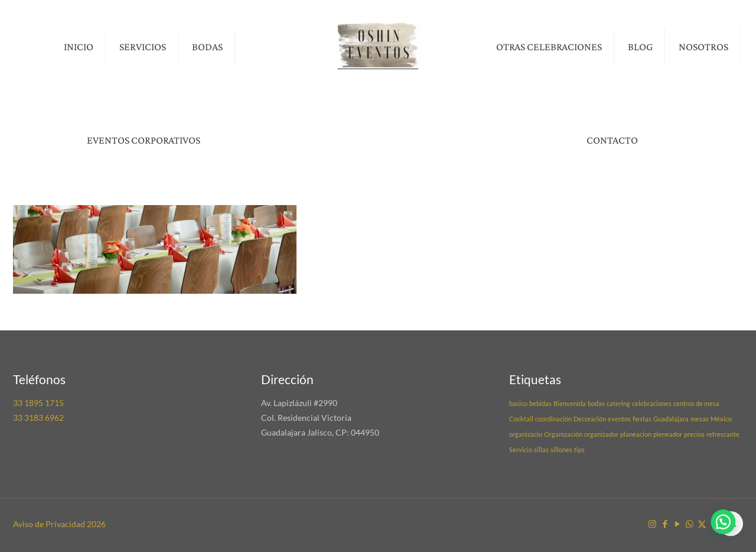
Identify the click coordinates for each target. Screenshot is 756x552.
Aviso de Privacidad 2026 (59, 524)
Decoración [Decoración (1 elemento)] (590, 419)
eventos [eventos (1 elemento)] (619, 419)
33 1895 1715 (38, 403)
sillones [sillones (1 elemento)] (561, 449)
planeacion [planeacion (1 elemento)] (636, 434)
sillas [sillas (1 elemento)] (541, 449)
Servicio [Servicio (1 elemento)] (521, 449)
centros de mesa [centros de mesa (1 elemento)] (696, 403)
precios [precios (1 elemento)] (694, 434)
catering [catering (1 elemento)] (618, 403)
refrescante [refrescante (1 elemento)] (723, 434)
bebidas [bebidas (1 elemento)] (540, 403)
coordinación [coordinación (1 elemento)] (553, 419)
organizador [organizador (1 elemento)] (601, 434)
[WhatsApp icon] (690, 524)
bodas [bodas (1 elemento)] (596, 403)
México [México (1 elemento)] (721, 419)
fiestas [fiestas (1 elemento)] (642, 419)
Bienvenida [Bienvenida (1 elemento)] (570, 403)
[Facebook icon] (665, 524)
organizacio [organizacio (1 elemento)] (526, 434)
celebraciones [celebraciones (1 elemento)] (652, 403)
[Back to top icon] (731, 524)
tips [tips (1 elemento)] (579, 449)
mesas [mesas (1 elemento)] (700, 419)
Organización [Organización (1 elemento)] (563, 434)
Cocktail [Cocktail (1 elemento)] (521, 419)
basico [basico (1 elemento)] (518, 403)
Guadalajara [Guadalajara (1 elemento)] (671, 419)
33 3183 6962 (38, 418)
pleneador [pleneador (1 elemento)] (668, 434)
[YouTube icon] (677, 524)
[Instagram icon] (652, 524)
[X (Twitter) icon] (702, 524)
